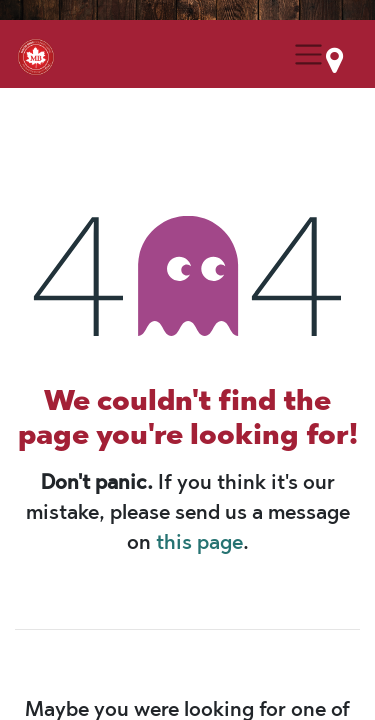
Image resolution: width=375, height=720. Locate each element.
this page (199, 542)
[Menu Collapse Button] (308, 54)
